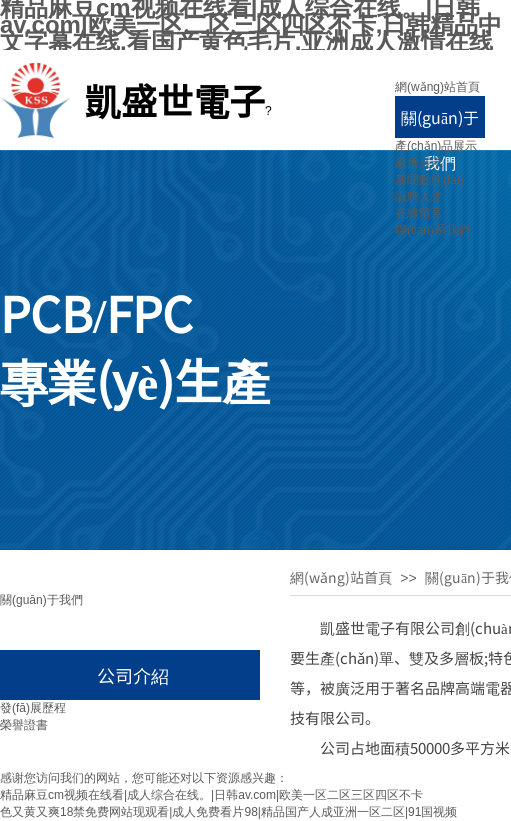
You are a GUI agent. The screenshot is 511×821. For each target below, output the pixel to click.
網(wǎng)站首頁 (437, 87)
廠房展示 (419, 163)
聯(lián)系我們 (432, 230)
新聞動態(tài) (429, 180)
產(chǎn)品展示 (436, 146)
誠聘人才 (419, 197)
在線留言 (419, 213)
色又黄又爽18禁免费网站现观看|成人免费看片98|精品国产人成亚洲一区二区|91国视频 (228, 812)
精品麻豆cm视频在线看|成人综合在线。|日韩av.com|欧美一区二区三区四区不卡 (211, 795)
